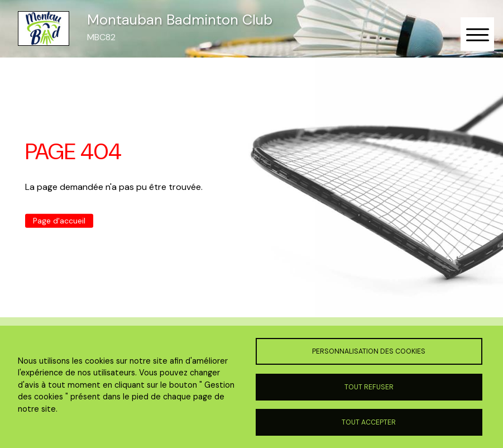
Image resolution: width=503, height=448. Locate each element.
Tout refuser (369, 387)
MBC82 (101, 37)
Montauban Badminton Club (180, 20)
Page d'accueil (59, 221)
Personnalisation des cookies (369, 351)
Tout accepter (369, 422)
